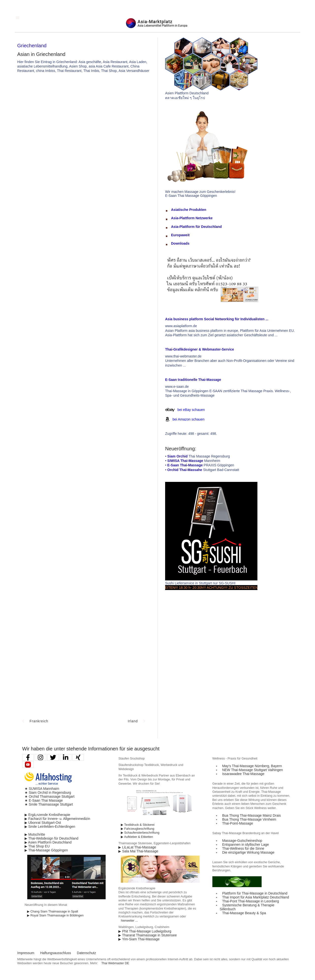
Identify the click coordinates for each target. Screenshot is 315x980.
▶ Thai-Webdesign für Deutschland (51, 838)
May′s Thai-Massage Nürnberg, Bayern (252, 766)
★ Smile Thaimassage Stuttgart (49, 804)
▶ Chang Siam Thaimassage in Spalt (53, 912)
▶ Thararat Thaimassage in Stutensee (148, 935)
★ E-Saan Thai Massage (44, 800)
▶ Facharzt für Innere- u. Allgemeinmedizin (57, 819)
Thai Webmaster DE (115, 963)
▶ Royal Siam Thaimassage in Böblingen (55, 915)
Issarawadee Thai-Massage (243, 774)
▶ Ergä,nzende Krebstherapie (47, 815)
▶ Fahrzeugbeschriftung (137, 829)
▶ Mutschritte (35, 834)
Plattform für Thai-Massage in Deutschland (255, 893)
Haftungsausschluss (55, 953)
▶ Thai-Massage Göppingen (46, 850)
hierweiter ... (129, 921)
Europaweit (180, 235)
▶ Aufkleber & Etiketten (137, 837)
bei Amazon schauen (189, 419)
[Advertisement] (157, 114)
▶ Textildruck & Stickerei (138, 825)
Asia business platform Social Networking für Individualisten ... (217, 319)
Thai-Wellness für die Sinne (243, 848)
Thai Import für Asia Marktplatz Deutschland (256, 897)
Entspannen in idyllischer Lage (246, 845)
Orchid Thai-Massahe (185, 470)
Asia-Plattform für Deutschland (196, 227)
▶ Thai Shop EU (37, 846)
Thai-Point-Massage (238, 823)
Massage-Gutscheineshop (242, 841)
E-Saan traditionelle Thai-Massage (193, 380)
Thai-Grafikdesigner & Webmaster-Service (200, 349)
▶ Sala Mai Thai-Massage (138, 851)
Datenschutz (86, 953)
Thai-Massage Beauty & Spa (244, 913)
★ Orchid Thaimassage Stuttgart (50, 796)
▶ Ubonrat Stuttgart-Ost (43, 823)
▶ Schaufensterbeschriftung (140, 833)
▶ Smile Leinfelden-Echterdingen (50, 827)
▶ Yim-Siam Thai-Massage (139, 939)
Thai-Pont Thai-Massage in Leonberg (251, 901)
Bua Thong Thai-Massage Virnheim (249, 819)
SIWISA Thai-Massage (185, 461)
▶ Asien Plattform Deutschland (48, 842)
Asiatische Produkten (189, 210)
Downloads (180, 243)
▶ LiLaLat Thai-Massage (137, 847)
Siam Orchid (177, 456)
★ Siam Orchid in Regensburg (48, 793)
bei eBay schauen (191, 410)
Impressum (26, 953)
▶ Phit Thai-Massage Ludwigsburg (145, 931)
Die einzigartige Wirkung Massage (248, 852)
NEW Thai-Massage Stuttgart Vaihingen (253, 770)
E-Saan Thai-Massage (185, 465)
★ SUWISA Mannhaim (42, 789)
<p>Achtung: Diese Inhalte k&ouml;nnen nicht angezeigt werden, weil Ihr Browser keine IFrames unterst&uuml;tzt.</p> (84, 292)
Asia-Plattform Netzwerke (192, 218)
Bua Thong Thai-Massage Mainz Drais (252, 815)
